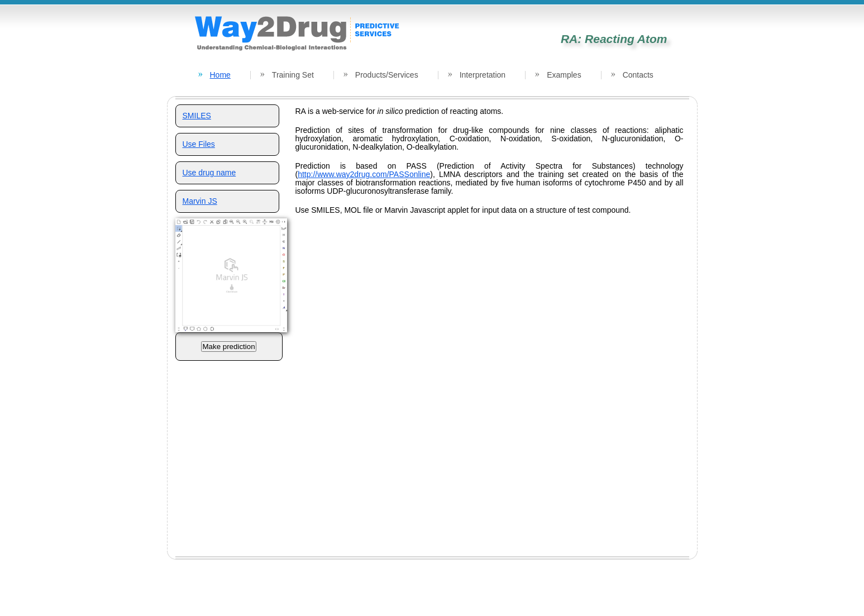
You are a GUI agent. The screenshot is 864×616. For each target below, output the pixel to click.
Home (220, 75)
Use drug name (209, 173)
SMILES (197, 116)
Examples (564, 75)
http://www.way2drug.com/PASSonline (364, 174)
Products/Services (387, 75)
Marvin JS (200, 201)
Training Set (293, 75)
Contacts (638, 75)
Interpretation (483, 75)
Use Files (199, 144)
